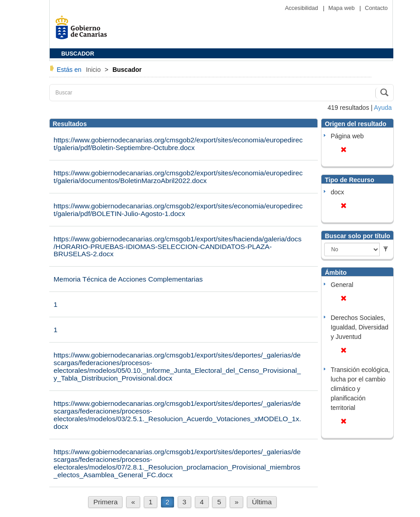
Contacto (376, 8)
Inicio (94, 70)
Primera (105, 502)
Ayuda (383, 108)
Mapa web (342, 8)
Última (262, 502)
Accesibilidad (302, 8)
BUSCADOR (78, 54)
